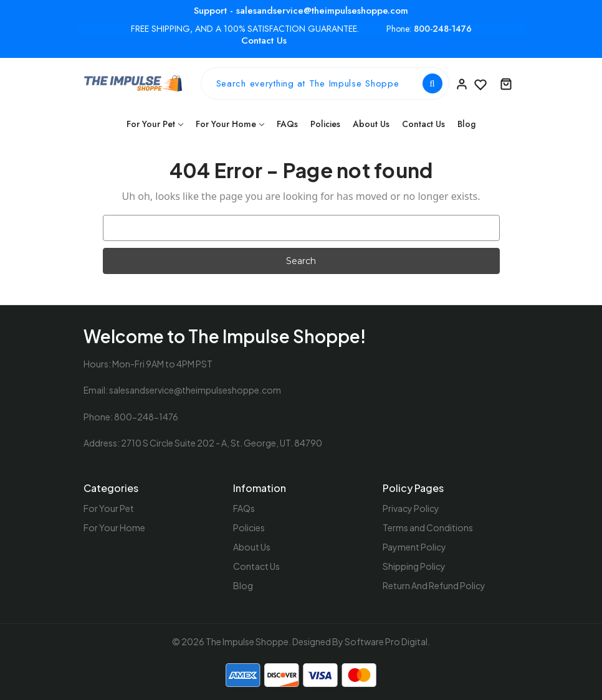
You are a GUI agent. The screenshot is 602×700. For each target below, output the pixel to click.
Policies (325, 124)
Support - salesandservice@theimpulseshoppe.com (301, 11)
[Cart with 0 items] (506, 83)
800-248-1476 (443, 29)
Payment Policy (414, 547)
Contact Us (264, 40)
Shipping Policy (414, 566)
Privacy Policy (411, 508)
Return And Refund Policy (434, 585)
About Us (371, 124)
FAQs (287, 124)
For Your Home (230, 124)
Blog (466, 124)
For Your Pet (155, 124)
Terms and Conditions (428, 527)
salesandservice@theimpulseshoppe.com (195, 390)
